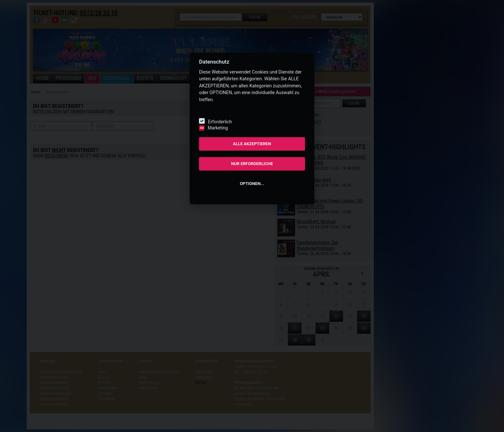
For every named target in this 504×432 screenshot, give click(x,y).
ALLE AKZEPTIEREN (252, 144)
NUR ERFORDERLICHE (252, 164)
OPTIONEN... (252, 184)
